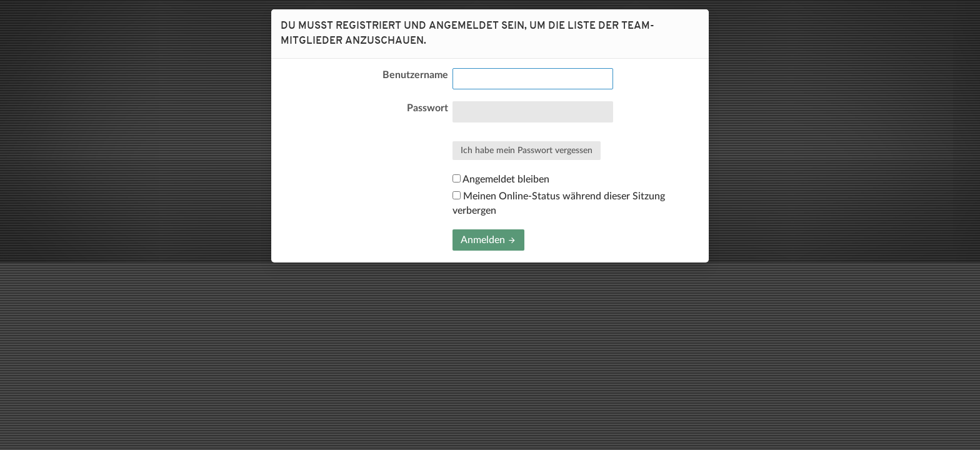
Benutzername (415, 75)
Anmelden (488, 240)
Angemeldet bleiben (501, 179)
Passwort (427, 108)
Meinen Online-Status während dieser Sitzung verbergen (559, 203)
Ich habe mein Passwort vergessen (527, 151)
